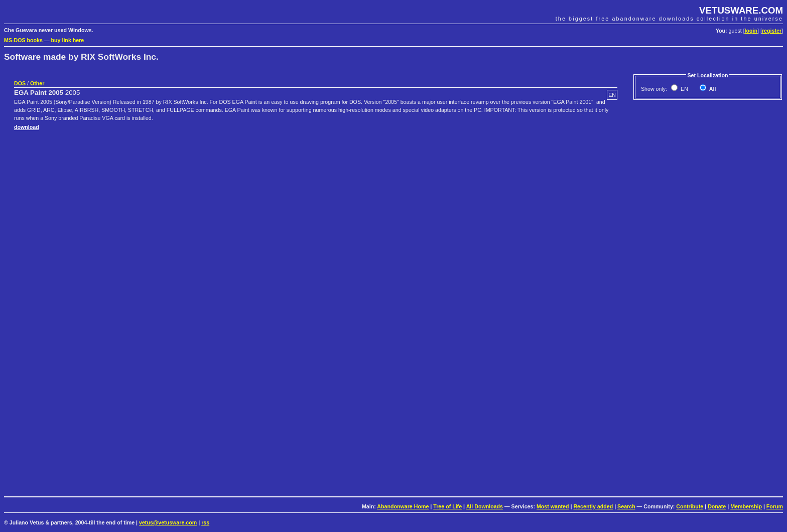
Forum (775, 506)
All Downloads (485, 506)
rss (205, 522)
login (751, 31)
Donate (717, 506)
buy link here (68, 40)
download (27, 127)
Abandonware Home (403, 506)
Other (37, 83)
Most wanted (553, 506)
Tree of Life (447, 506)
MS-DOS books (23, 40)
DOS (20, 83)
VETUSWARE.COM (741, 10)
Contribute (690, 506)
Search (626, 506)
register (772, 31)
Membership (746, 506)
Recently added (593, 506)
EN (684, 89)
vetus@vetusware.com (168, 522)
